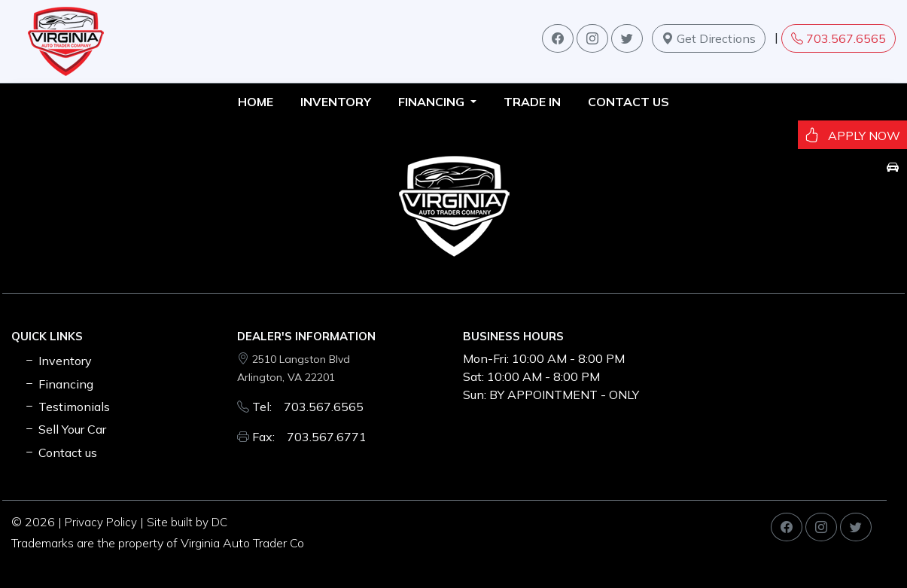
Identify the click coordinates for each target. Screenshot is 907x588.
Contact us (629, 102)
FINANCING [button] (433, 102)
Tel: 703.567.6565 (308, 407)
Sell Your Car (65, 429)
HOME (256, 102)
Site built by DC (187, 522)
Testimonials (67, 407)
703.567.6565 (839, 38)
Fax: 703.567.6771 (309, 437)
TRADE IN (532, 102)
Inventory (58, 361)
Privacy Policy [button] (101, 522)
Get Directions (709, 38)
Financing (58, 384)
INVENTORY (336, 102)
